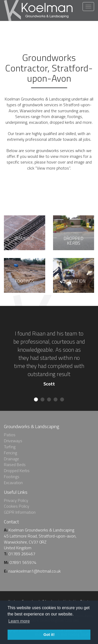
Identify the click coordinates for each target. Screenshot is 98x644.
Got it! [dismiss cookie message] (49, 635)
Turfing (10, 447)
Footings (12, 477)
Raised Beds (15, 464)
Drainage (11, 459)
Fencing (10, 453)
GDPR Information (20, 512)
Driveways (13, 441)
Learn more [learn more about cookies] (19, 621)
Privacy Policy (16, 500)
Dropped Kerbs (17, 471)
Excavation (13, 483)
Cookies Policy (17, 506)
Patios (10, 435)
